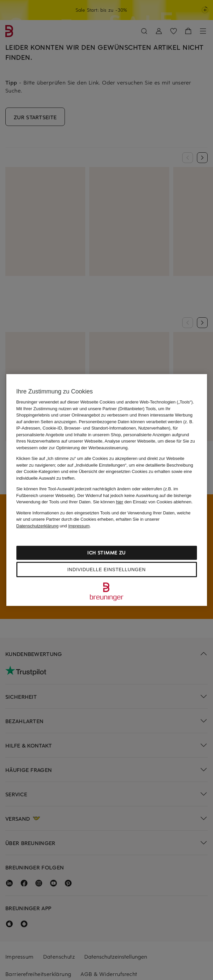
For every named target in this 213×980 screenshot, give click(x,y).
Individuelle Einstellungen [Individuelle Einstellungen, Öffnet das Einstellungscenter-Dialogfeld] (106, 569)
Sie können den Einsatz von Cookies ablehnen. (143, 502)
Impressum (79, 526)
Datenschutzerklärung (37, 526)
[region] (107, 490)
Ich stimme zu (107, 553)
